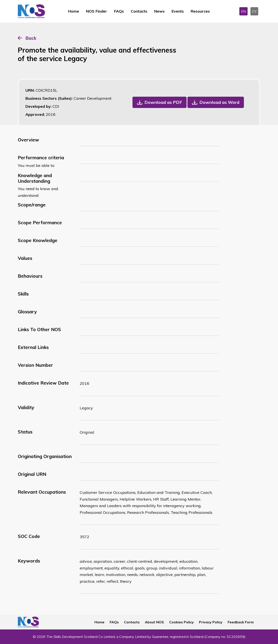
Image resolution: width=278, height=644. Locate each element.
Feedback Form (241, 622)
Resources (200, 11)
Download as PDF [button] (163, 102)
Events (178, 11)
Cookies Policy (181, 622)
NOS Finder (97, 11)
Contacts (139, 11)
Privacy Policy (211, 622)
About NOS (154, 622)
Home (74, 11)
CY (254, 11)
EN (243, 11)
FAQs (119, 11)
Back (31, 38)
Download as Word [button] (219, 102)
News (159, 11)
